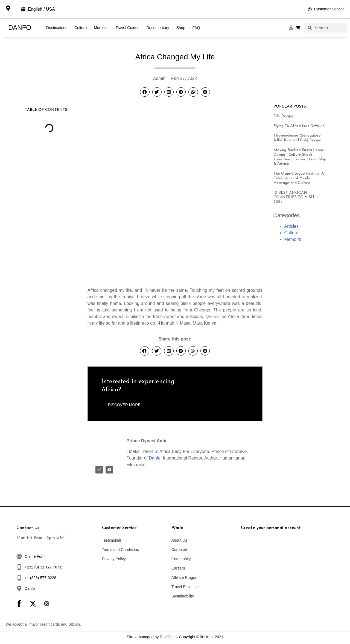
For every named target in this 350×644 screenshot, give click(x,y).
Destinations (57, 28)
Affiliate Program (186, 577)
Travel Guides (128, 28)
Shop (181, 28)
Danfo (155, 458)
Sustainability (183, 596)
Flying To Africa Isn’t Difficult (299, 126)
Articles (291, 226)
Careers (178, 568)
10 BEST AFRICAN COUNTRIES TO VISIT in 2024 (296, 197)
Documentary (158, 28)
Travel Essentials (186, 587)
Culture (81, 28)
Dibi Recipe (283, 116)
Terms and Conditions (120, 550)
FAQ (196, 28)
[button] (145, 92)
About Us (179, 540)
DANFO (20, 28)
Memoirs (101, 28)
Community (181, 559)
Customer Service (119, 528)
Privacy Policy (114, 559)
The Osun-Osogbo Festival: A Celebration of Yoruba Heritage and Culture (299, 178)
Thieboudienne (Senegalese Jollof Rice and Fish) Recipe (297, 138)
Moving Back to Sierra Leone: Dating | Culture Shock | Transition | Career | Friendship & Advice (300, 157)
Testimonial (112, 540)
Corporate (180, 550)
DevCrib (167, 637)
